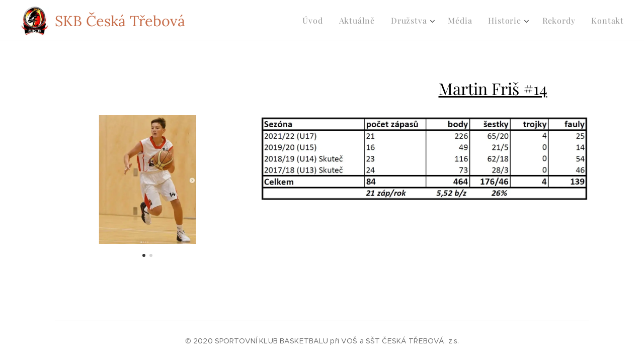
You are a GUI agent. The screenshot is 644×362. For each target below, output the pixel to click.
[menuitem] (315, 21)
